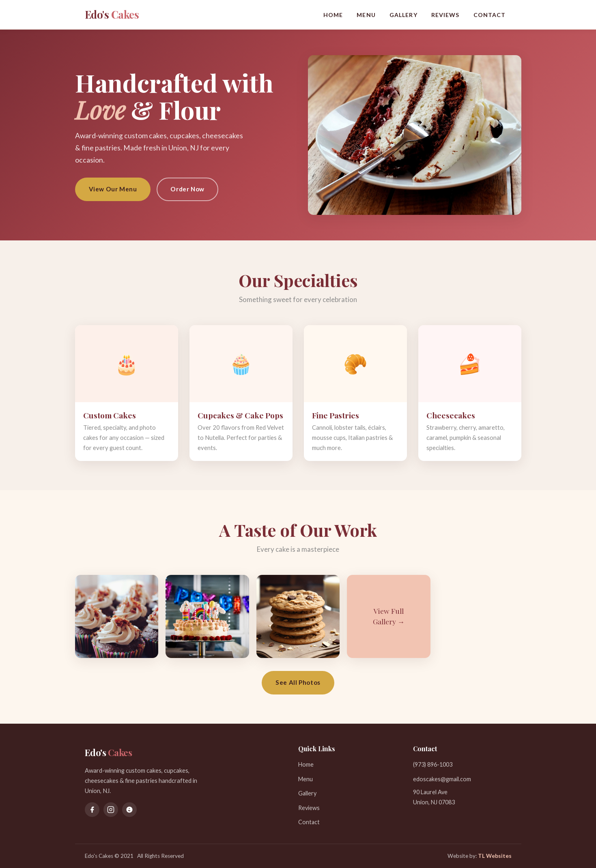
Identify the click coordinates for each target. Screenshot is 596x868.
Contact (490, 15)
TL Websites (495, 856)
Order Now (187, 189)
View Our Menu (113, 189)
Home (333, 15)
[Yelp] (129, 810)
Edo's (112, 14)
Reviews (445, 15)
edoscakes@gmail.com (442, 779)
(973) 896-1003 (433, 764)
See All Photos (298, 682)
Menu (366, 15)
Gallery (403, 15)
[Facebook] (92, 810)
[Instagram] (111, 810)
